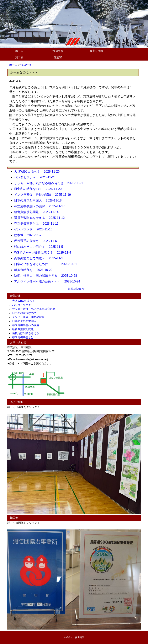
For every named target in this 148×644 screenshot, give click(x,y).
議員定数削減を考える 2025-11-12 (41, 218)
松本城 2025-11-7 (29, 235)
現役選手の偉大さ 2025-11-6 (37, 241)
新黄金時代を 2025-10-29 (35, 270)
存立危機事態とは (24, 337)
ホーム (19, 51)
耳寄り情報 (96, 51)
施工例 (19, 57)
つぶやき (58, 51)
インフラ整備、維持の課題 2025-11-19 (44, 195)
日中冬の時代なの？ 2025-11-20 (39, 189)
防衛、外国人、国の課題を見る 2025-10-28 (47, 276)
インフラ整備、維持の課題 (30, 317)
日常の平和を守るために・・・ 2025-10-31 (47, 264)
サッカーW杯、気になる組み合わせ (35, 309)
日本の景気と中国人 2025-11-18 (39, 200)
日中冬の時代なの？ (26, 313)
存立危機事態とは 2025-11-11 (38, 224)
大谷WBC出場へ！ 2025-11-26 (38, 172)
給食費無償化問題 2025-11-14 (38, 212)
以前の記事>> (76, 289)
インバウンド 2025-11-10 (35, 229)
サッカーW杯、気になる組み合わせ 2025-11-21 (50, 183)
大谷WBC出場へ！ (25, 301)
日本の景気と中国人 (26, 321)
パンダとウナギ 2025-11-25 (36, 177)
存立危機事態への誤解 (27, 325)
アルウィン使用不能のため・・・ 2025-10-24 (49, 281)
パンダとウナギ (23, 305)
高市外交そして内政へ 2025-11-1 (40, 258)
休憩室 (58, 57)
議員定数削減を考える (27, 333)
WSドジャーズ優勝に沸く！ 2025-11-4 (44, 252)
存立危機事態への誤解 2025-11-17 (41, 206)
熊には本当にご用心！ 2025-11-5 (40, 247)
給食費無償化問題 (24, 329)
